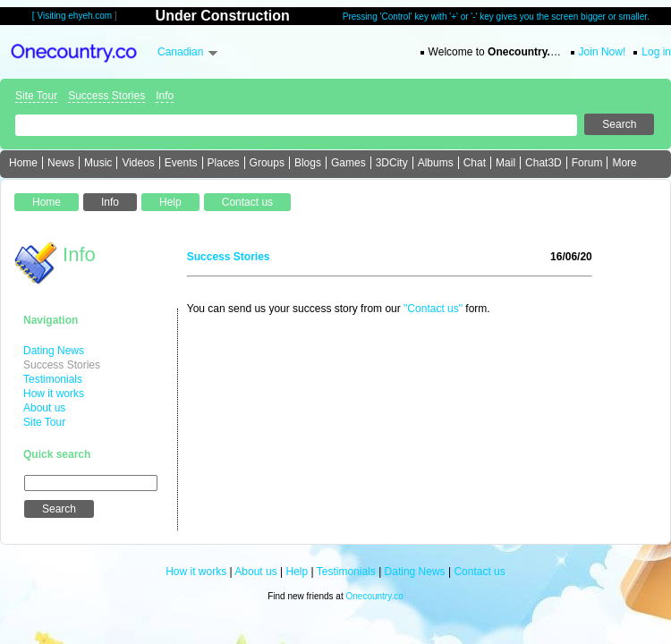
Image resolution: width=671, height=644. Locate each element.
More (624, 163)
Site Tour (36, 96)
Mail (505, 163)
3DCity (392, 163)
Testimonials (53, 379)
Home (23, 163)
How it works (54, 394)
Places (224, 163)
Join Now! (603, 52)
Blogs (308, 163)
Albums (436, 163)
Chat (475, 163)
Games (348, 163)
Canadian (180, 52)
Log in (656, 52)
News (61, 163)
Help (297, 572)
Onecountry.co (374, 596)
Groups (267, 163)
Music (98, 163)
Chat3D (544, 163)
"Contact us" (433, 309)
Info (165, 96)
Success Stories (106, 96)
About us (44, 408)
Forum (587, 163)
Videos (138, 163)
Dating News (54, 351)
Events (181, 163)
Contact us (479, 572)
